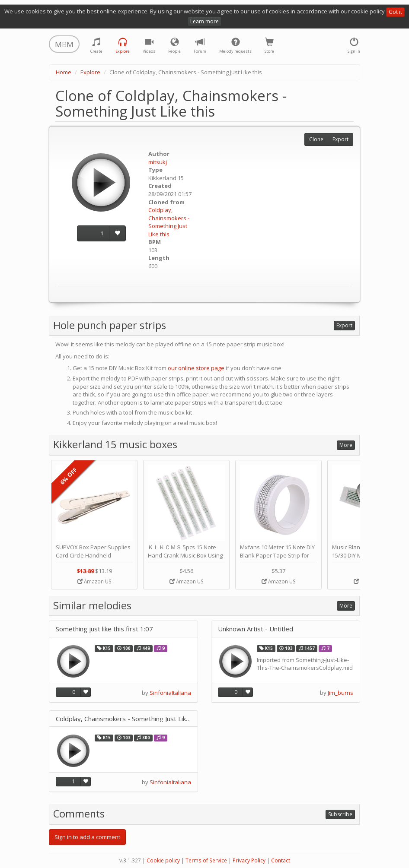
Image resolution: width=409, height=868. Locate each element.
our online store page (196, 368)
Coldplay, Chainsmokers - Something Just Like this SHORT (123, 719)
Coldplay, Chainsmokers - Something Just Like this (169, 222)
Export (340, 139)
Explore (90, 72)
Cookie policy (163, 860)
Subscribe (340, 814)
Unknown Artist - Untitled (256, 629)
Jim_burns (340, 693)
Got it (395, 12)
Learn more (204, 21)
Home (64, 72)
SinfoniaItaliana (170, 693)
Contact (281, 860)
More (346, 445)
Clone (316, 139)
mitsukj (158, 162)
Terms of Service (206, 860)
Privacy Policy (249, 860)
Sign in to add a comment (87, 837)
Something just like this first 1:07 (104, 629)
